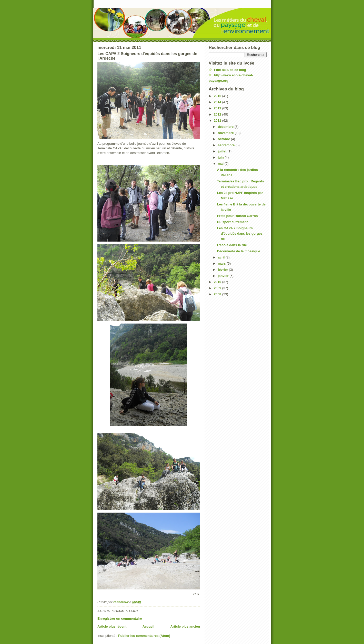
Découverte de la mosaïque (238, 251)
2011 (218, 121)
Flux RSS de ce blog (230, 70)
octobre (224, 139)
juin (221, 157)
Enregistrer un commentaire (120, 619)
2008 (218, 294)
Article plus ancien (185, 626)
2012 (218, 114)
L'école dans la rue (232, 245)
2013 (218, 108)
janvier (224, 276)
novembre (226, 133)
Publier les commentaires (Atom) (144, 636)
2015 (218, 96)
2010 (218, 282)
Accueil (148, 626)
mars (222, 263)
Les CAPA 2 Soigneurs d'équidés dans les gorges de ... (240, 233)
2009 (218, 288)
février (223, 270)
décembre (226, 127)
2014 (218, 102)
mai (221, 164)
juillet (223, 151)
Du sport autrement (232, 222)
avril (222, 257)
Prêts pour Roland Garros (237, 216)
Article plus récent (112, 626)
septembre (227, 145)
